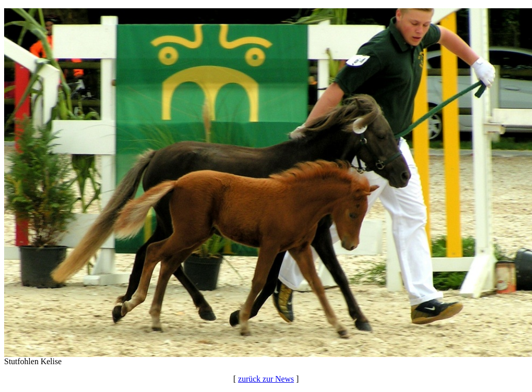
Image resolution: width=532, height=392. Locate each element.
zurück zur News (266, 379)
